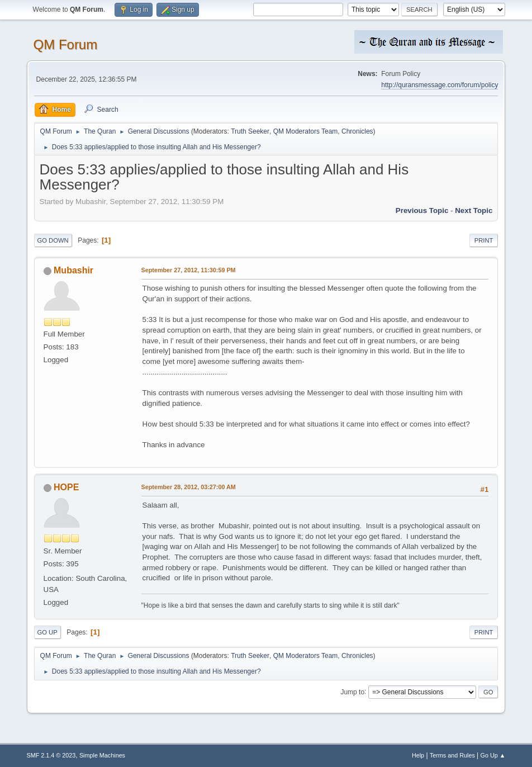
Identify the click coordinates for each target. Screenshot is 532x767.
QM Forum (66, 44)
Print (484, 240)
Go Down (53, 240)
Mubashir (73, 270)
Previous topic (422, 210)
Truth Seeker (250, 131)
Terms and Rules (452, 755)
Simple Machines (102, 755)
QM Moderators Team (306, 131)
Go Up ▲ (493, 755)
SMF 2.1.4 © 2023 (51, 755)
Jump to (352, 692)
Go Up (47, 632)
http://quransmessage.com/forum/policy (440, 85)
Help (418, 755)
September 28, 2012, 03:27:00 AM (189, 487)
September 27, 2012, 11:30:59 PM (189, 270)
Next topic (474, 210)
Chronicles (357, 131)
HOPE (66, 487)
